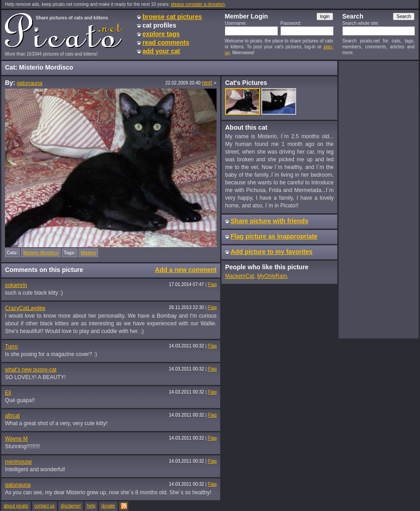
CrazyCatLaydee (25, 308)
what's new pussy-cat (31, 370)
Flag (212, 284)
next (207, 83)
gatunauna (30, 83)
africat (12, 416)
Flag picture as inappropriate (274, 236)
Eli (8, 393)
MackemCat (240, 276)
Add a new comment (186, 270)
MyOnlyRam (272, 276)
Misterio (88, 253)
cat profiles (159, 25)
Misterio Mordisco (41, 253)
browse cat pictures (172, 17)
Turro (11, 347)
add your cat (161, 51)
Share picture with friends (269, 221)
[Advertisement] (378, 199)
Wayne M (16, 439)
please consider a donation (198, 4)
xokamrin (16, 285)
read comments (166, 42)
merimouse (18, 462)
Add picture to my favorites (271, 252)
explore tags (161, 34)
